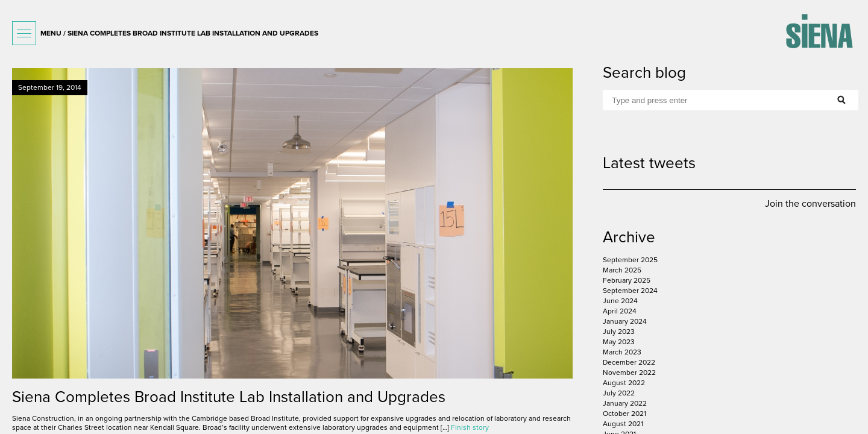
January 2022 (625, 403)
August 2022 (624, 383)
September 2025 (630, 260)
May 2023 (619, 342)
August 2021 (623, 424)
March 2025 (622, 270)
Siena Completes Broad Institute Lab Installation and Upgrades (229, 397)
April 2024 (620, 311)
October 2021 (624, 414)
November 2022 (629, 373)
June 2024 (620, 301)
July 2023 (619, 332)
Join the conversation (810, 204)
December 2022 (629, 362)
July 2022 (619, 393)
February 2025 (627, 280)
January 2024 (625, 321)
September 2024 (630, 291)
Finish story (470, 427)
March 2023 (622, 352)
